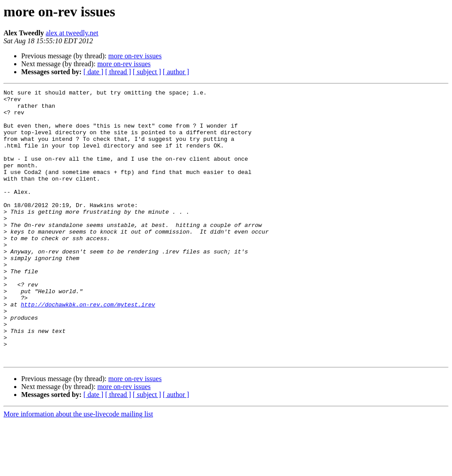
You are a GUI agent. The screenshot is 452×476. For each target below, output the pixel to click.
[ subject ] (147, 72)
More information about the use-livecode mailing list (78, 468)
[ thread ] (118, 72)
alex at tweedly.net (72, 33)
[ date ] (93, 72)
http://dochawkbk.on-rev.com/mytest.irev (88, 348)
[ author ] (176, 72)
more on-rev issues (135, 56)
